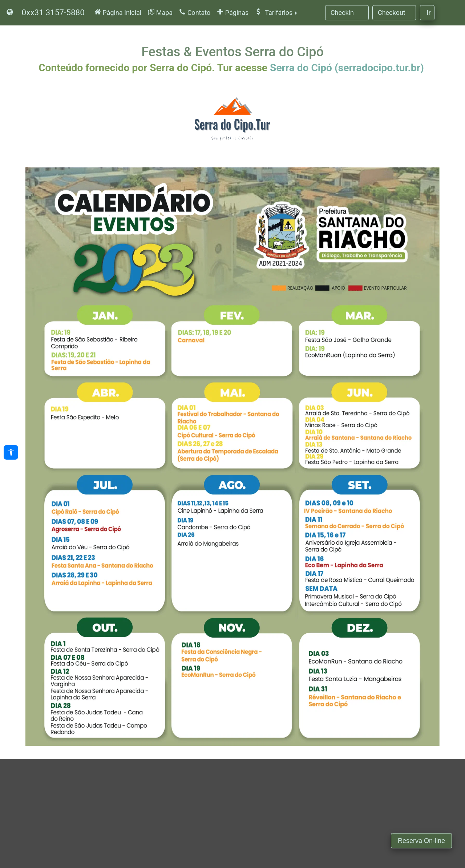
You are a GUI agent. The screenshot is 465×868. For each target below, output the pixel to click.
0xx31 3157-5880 (53, 12)
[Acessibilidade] (11, 452)
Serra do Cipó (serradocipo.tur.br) (347, 68)
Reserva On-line (421, 841)
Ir (429, 13)
